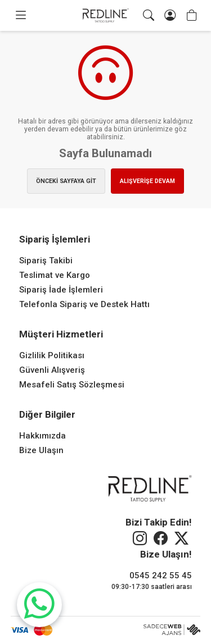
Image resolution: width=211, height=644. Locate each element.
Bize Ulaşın (41, 450)
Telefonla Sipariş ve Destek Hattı (84, 304)
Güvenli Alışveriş (52, 370)
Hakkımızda (42, 436)
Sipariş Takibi (46, 261)
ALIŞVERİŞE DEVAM (147, 181)
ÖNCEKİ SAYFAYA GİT (66, 181)
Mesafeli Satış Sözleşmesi (72, 385)
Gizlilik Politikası (52, 355)
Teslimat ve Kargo (55, 275)
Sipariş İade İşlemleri (61, 290)
